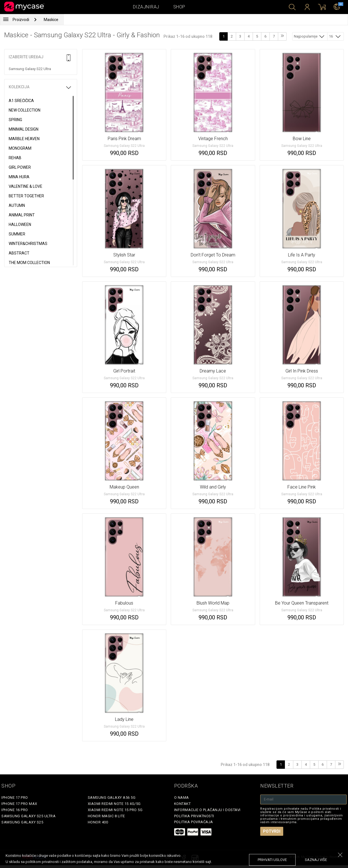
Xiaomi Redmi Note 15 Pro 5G (115, 810)
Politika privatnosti (194, 816)
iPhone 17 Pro (15, 798)
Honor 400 (98, 822)
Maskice (51, 20)
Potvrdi (272, 831)
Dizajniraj (146, 7)
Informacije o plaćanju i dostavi (207, 810)
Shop (179, 7)
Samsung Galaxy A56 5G (112, 798)
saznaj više (316, 860)
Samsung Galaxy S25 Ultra (28, 816)
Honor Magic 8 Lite (106, 816)
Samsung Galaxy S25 (22, 822)
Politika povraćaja (194, 822)
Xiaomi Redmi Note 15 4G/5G (114, 804)
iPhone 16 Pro (15, 810)
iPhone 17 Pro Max (19, 804)
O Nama (182, 798)
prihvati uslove (272, 860)
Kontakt (183, 804)
